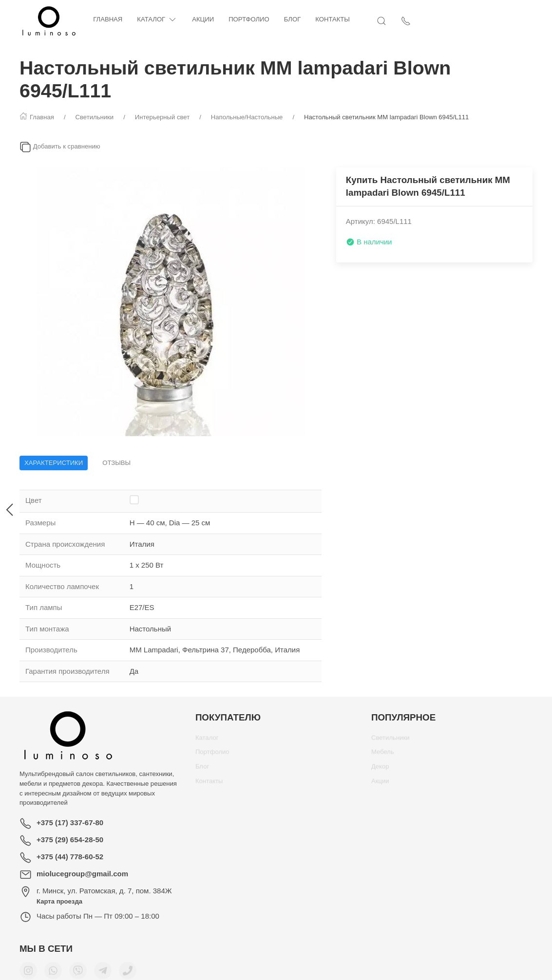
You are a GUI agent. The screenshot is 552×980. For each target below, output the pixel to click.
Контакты (333, 19)
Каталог (157, 20)
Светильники (390, 741)
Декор (380, 770)
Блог (293, 19)
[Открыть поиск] (503, 21)
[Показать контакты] (528, 21)
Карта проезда (59, 901)
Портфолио (249, 19)
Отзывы (116, 463)
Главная (108, 19)
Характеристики (54, 463)
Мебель (383, 755)
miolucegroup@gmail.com (82, 874)
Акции (203, 19)
